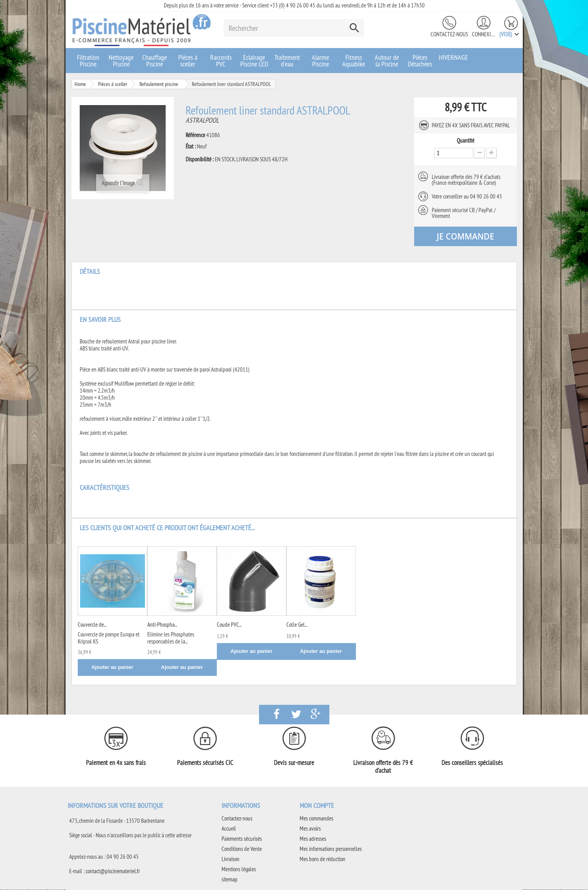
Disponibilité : (200, 159)
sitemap (230, 880)
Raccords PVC (221, 61)
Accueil (229, 829)
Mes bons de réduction (323, 859)
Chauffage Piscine (155, 61)
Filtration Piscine (88, 61)
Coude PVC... (229, 625)
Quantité (466, 141)
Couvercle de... (92, 625)
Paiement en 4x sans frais (116, 763)
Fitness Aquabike (354, 61)
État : (191, 147)
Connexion (484, 34)
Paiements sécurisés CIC (205, 763)
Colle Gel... (297, 625)
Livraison (231, 859)
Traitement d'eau (287, 61)
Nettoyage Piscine (121, 61)
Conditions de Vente (242, 849)
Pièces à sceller (188, 61)
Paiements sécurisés (242, 839)
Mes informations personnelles (331, 849)
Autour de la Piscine (387, 61)
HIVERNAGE (453, 57)
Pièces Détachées (420, 61)
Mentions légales (239, 869)
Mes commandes (316, 819)
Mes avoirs (310, 829)
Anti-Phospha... (162, 625)
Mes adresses (313, 839)
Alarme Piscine (320, 61)
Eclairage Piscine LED (254, 61)
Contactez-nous (449, 34)
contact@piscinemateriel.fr (113, 871)
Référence (195, 135)
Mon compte (317, 806)
